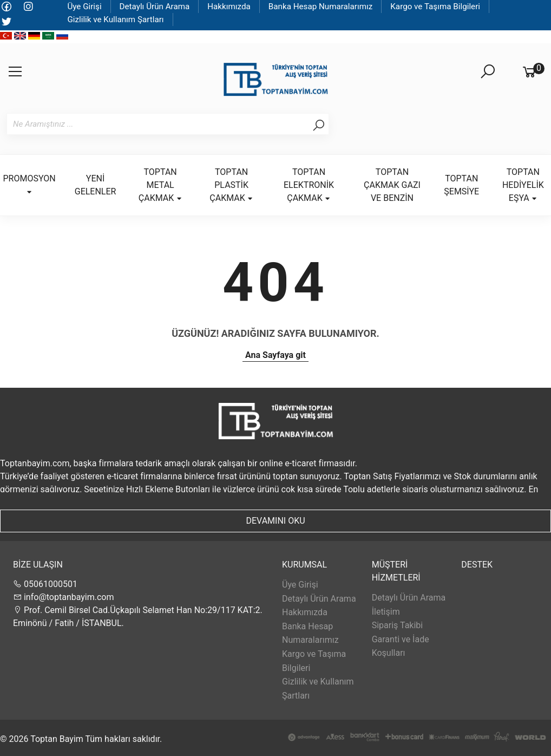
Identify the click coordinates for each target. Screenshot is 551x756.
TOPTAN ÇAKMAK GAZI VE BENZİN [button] (392, 185)
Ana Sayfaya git (275, 355)
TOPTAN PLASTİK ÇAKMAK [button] (231, 185)
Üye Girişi (84, 6)
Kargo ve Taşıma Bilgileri (435, 6)
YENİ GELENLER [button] (96, 185)
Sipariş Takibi (398, 625)
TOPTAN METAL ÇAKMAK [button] (160, 185)
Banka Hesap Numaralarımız (321, 6)
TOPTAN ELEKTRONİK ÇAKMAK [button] (309, 185)
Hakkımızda (229, 6)
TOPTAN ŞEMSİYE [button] (461, 185)
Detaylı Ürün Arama (155, 6)
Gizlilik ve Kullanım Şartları (115, 19)
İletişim (386, 612)
